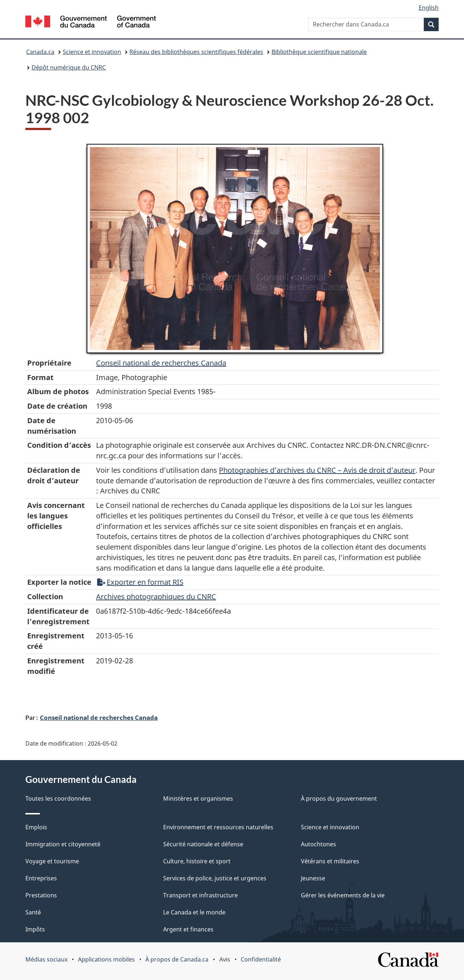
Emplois (36, 827)
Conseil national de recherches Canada (99, 717)
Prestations (41, 895)
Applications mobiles (106, 959)
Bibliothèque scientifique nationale (319, 52)
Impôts (35, 929)
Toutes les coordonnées (58, 798)
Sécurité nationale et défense (203, 844)
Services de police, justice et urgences (215, 878)
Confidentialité (261, 959)
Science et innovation (92, 52)
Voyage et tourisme (52, 861)
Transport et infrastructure (200, 895)
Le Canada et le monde (194, 912)
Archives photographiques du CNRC (156, 597)
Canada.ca (40, 52)
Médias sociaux (46, 959)
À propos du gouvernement (339, 798)
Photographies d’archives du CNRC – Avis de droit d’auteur (317, 470)
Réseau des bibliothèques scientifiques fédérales (196, 52)
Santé (33, 912)
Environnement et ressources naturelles (218, 827)
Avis (225, 959)
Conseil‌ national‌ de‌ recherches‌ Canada (161, 363)
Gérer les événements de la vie (343, 895)
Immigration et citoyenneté (63, 844)
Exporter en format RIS (140, 582)
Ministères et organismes (198, 798)
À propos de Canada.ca (177, 959)
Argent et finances (188, 929)
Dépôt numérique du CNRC (69, 67)
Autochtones (318, 844)
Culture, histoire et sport (197, 861)
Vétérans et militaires (330, 861)
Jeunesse (313, 878)
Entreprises (41, 878)
